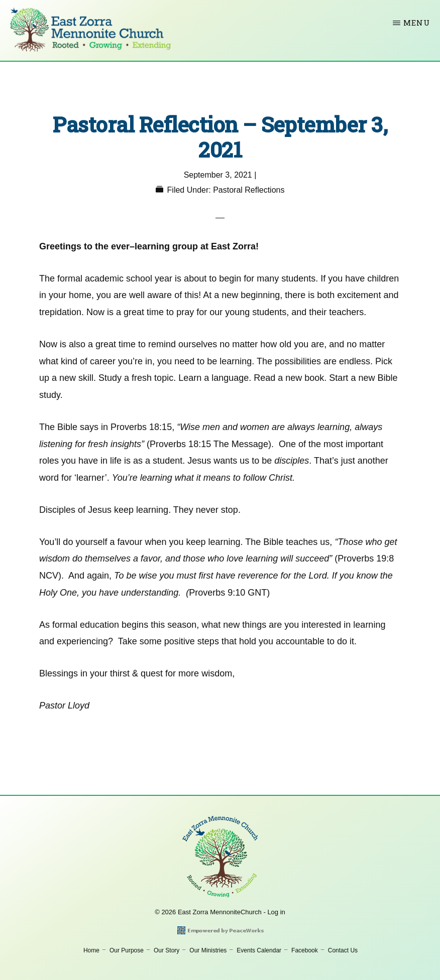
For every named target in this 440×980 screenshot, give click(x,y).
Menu (417, 23)
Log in (276, 912)
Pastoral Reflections (249, 190)
